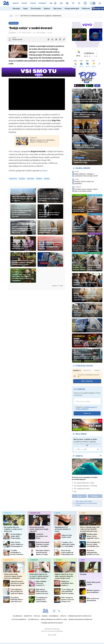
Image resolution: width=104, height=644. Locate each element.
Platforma (86, 8)
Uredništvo (28, 616)
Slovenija (16, 8)
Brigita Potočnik (17, 39)
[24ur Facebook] (54, 611)
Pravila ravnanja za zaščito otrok (54, 619)
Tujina (25, 8)
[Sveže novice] (11, 16)
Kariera (45, 616)
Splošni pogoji (34, 619)
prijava (47, 179)
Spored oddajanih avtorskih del (80, 619)
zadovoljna (34, 513)
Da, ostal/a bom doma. (82, 489)
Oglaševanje (17, 616)
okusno (58, 560)
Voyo (45, 171)
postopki (31, 179)
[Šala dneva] (98, 449)
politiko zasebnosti (82, 409)
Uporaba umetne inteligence (52, 623)
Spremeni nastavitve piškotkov (80, 616)
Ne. (75, 492)
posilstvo (13, 179)
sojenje (22, 179)
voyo (82, 560)
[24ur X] (59, 611)
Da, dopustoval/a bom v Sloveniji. (86, 486)
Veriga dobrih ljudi (72, 8)
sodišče (39, 179)
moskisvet (8, 560)
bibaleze (8, 513)
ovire (97, 370)
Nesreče (77, 370)
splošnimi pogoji (90, 407)
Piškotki (63, 616)
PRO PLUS (37, 616)
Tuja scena (57, 8)
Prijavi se (87, 413)
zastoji (87, 370)
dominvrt (33, 560)
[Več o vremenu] (99, 64)
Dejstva (47, 8)
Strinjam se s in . (86, 408)
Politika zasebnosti (19, 619)
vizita (57, 513)
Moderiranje (54, 616)
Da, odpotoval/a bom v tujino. (84, 483)
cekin (82, 513)
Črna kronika (36, 8)
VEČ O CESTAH (88, 381)
